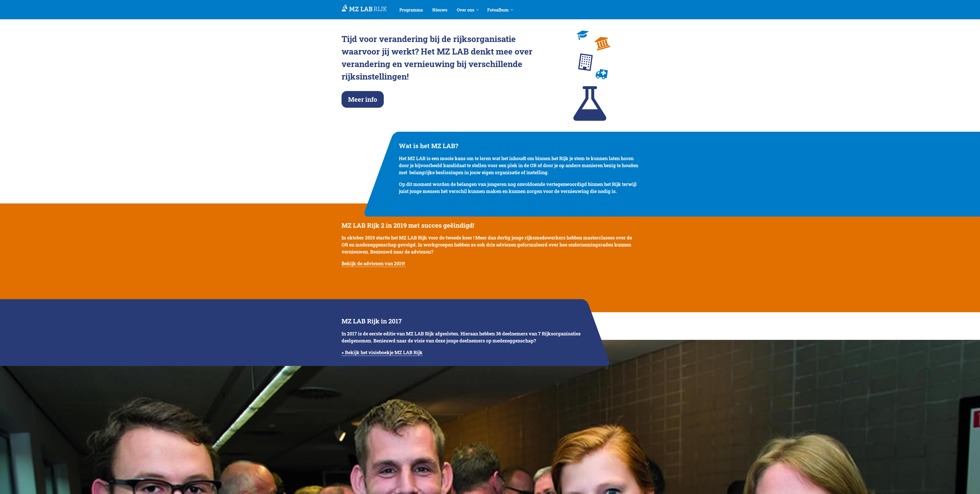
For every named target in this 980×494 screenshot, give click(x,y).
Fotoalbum (498, 10)
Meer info (363, 99)
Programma (411, 10)
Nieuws (440, 10)
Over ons (465, 10)
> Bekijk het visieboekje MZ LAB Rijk (382, 352)
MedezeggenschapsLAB (364, 8)
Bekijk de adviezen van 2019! (374, 263)
